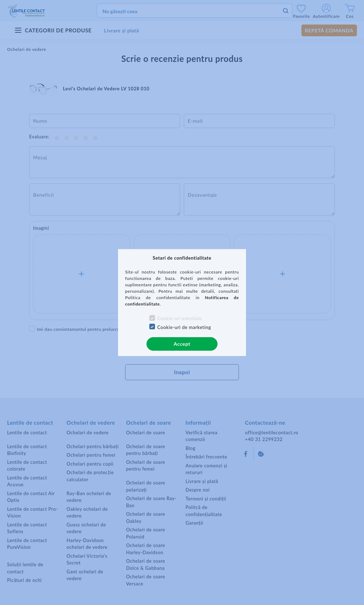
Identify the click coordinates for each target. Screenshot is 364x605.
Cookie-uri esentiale (180, 318)
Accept (182, 344)
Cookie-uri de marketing (184, 327)
